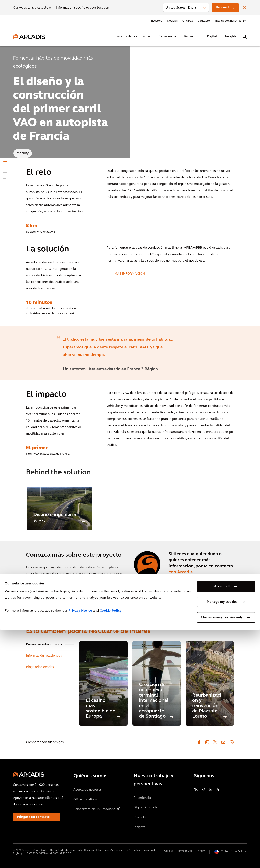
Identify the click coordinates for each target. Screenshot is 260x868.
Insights (231, 37)
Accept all (222, 825)
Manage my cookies (222, 840)
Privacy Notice (80, 849)
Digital (212, 37)
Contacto (204, 21)
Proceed (222, 8)
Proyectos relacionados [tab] (44, 644)
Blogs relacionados (40, 667)
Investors (156, 21)
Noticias (172, 21)
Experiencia (167, 37)
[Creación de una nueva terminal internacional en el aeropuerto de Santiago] (157, 683)
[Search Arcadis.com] (245, 37)
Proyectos (192, 37)
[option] (130, 353)
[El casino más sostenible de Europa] (103, 683)
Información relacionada (44, 656)
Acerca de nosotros (131, 37)
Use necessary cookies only (222, 855)
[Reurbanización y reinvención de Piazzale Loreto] (210, 683)
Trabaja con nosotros (228, 21)
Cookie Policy (111, 849)
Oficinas (188, 21)
